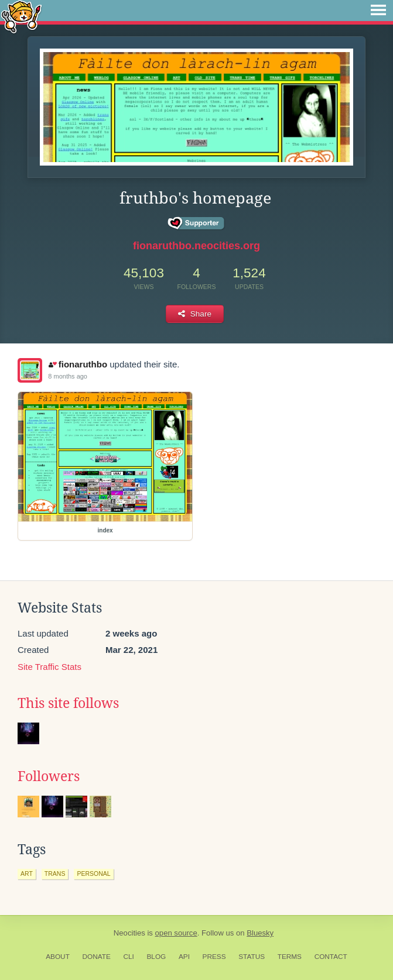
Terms (290, 957)
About (58, 957)
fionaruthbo (78, 364)
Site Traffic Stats (49, 667)
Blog (156, 957)
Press (214, 957)
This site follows (68, 703)
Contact (331, 957)
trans (55, 874)
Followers (49, 776)
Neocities (129, 933)
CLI (128, 957)
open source (176, 933)
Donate (97, 957)
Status (252, 957)
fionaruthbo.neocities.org (196, 246)
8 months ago (68, 376)
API (184, 957)
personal (93, 874)
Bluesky (260, 933)
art (27, 874)
